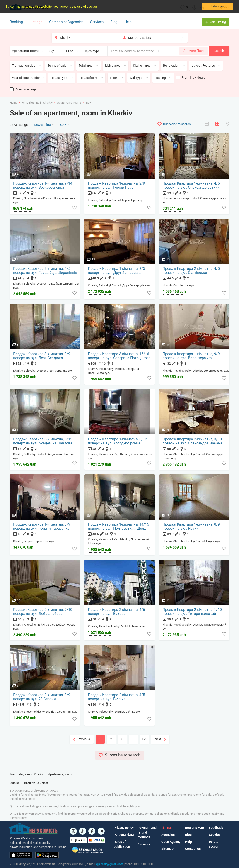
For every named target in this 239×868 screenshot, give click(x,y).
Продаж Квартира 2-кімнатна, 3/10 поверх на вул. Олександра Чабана (193, 441)
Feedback (216, 828)
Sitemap (167, 849)
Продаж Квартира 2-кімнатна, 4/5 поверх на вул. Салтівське (191, 271)
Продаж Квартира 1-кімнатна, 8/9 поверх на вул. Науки (191, 527)
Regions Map (194, 828)
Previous (82, 739)
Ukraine (15, 784)
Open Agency (171, 842)
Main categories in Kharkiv (27, 775)
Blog (114, 22)
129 (145, 739)
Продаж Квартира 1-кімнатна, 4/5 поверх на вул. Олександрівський (191, 186)
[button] (100, 7)
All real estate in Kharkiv (37, 103)
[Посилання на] (73, 831)
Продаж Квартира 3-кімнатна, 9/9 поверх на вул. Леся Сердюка (42, 356)
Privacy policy (124, 828)
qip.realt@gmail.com (110, 864)
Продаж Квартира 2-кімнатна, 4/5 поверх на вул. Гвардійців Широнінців (45, 271)
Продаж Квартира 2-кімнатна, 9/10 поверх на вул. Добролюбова (43, 612)
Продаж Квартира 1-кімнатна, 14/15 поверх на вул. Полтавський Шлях (119, 527)
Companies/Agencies (66, 22)
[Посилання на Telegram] (101, 831)
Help (128, 22)
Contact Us (193, 849)
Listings (36, 22)
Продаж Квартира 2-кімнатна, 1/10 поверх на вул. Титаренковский (192, 612)
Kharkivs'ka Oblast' (36, 784)
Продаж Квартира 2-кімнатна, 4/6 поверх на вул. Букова (117, 612)
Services (97, 22)
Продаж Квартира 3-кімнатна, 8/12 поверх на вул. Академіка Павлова (43, 441)
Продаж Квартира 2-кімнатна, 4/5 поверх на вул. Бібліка (117, 697)
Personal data (124, 835)
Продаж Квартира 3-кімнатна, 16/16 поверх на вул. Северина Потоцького (119, 356)
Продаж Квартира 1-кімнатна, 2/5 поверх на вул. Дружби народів (117, 271)
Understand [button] (217, 7)
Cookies (215, 835)
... (133, 739)
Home (14, 103)
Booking (16, 22)
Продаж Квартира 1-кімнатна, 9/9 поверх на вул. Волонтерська (191, 356)
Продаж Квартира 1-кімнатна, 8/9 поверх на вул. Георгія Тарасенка (42, 527)
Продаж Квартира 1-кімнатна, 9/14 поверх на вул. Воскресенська (43, 186)
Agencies (168, 835)
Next (160, 739)
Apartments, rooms (69, 103)
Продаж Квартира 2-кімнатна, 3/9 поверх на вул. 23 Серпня (42, 697)
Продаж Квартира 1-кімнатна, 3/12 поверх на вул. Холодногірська (118, 441)
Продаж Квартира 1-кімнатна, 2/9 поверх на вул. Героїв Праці (117, 186)
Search (219, 51)
